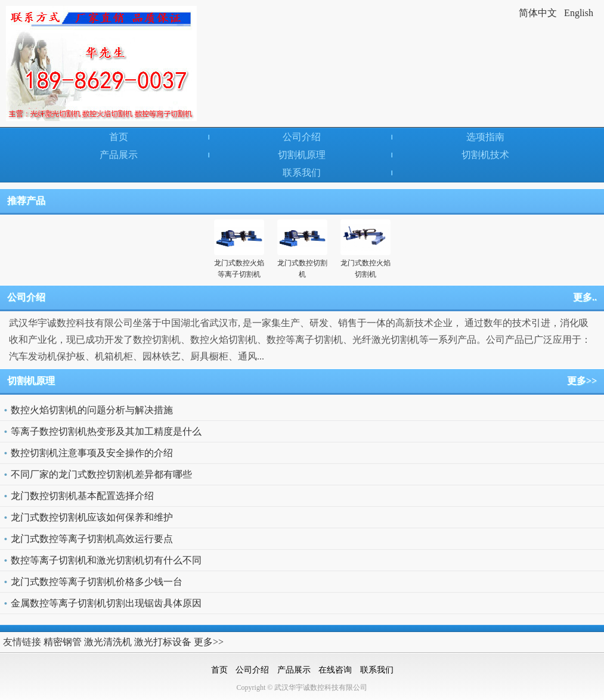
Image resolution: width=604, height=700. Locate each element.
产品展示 (119, 155)
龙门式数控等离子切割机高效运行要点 (92, 539)
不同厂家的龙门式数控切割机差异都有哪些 (101, 474)
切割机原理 (302, 155)
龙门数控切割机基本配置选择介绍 (82, 496)
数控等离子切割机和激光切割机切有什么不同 (106, 560)
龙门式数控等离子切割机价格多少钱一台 (97, 582)
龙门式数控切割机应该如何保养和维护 (92, 517)
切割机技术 (485, 155)
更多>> (582, 381)
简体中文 (538, 13)
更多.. (585, 297)
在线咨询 (335, 670)
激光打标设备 (163, 642)
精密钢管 (63, 642)
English (579, 13)
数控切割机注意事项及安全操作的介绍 (92, 453)
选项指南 (485, 137)
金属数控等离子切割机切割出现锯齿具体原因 (106, 603)
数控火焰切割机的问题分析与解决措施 (92, 410)
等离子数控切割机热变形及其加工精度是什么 (106, 431)
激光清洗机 (108, 642)
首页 (119, 137)
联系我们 (302, 173)
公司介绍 (302, 137)
